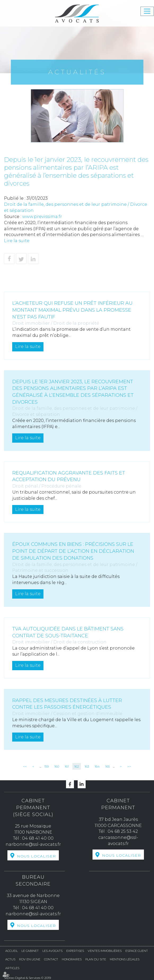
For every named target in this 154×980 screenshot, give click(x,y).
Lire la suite (17, 241)
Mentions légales (125, 959)
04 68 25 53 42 (123, 831)
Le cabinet (30, 951)
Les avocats (52, 951)
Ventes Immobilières (105, 951)
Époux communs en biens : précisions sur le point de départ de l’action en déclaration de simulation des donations (73, 551)
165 (107, 766)
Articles (12, 968)
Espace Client (137, 951)
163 (87, 766)
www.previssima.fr (42, 217)
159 (47, 766)
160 (57, 766)
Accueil (12, 951)
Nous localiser (36, 856)
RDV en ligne (30, 959)
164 (97, 766)
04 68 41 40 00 (38, 838)
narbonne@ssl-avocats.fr (33, 844)
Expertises (75, 951)
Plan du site (96, 959)
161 (67, 766)
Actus (10, 959)
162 (77, 766)
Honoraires (72, 959)
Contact (51, 959)
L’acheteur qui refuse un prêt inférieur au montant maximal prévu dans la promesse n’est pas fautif (72, 310)
